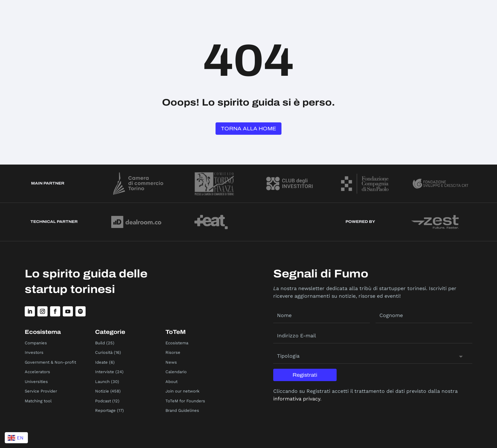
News (171, 362)
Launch (102, 382)
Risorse (173, 352)
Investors (34, 352)
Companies (36, 343)
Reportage (105, 410)
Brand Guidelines (182, 410)
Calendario (176, 372)
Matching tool (38, 401)
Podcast (103, 401)
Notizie (102, 391)
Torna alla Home (248, 129)
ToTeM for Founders (185, 401)
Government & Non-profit (50, 362)
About (171, 382)
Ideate (101, 362)
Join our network (182, 391)
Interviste (105, 372)
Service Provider (41, 391)
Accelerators (37, 372)
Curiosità (104, 352)
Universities (36, 382)
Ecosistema (177, 343)
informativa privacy (297, 399)
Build (100, 343)
